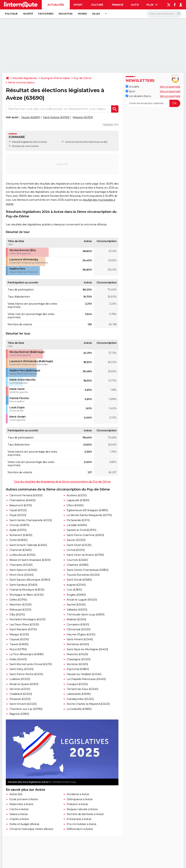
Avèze (68, 142)
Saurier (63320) (76, 540)
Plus (152, 5)
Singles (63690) (76, 595)
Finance (118, 5)
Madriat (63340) (76, 619)
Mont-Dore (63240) (21, 575)
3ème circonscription (21, 83)
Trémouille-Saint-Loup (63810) (86, 615)
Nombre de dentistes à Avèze (85, 814)
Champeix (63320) (21, 565)
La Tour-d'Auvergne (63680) (26, 654)
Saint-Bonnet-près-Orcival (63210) (31, 664)
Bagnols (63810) (19, 714)
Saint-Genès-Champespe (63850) (88, 570)
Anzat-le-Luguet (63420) (82, 600)
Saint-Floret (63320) (79, 545)
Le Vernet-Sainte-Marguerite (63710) (89, 515)
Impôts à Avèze (19, 819)
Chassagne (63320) (79, 659)
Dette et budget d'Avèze (24, 824)
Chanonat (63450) (20, 550)
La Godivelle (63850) (79, 709)
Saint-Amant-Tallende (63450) (28, 545)
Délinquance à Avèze (80, 799)
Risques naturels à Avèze (82, 809)
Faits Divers (46, 14)
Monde (82, 14)
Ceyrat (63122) (18, 510)
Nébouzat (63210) (20, 610)
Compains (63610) (78, 624)
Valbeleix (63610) (77, 610)
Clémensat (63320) (79, 629)
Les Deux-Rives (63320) (24, 624)
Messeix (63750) (83, 117)
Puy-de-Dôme (83, 78)
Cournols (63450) (77, 560)
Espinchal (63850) (78, 669)
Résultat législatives (25, 78)
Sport (78, 5)
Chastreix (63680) (78, 565)
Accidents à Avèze (78, 794)
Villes (96, 14)
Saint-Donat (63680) (79, 580)
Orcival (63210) (76, 550)
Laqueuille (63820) (78, 500)
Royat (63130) (18, 515)
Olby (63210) (17, 615)
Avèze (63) (16, 794)
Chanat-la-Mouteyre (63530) (27, 590)
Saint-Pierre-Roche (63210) (26, 674)
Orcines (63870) (19, 525)
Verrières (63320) (77, 664)
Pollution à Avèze (77, 804)
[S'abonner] (153, 103)
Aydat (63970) (18, 530)
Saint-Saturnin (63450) (23, 570)
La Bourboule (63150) (22, 555)
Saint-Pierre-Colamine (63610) (85, 535)
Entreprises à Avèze (79, 819)
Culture (97, 5)
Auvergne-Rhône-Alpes (55, 78)
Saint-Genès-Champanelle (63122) (31, 520)
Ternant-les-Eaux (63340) (82, 689)
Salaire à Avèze (19, 814)
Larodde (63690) (77, 525)
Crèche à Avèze (19, 809)
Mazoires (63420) (77, 654)
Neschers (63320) (20, 605)
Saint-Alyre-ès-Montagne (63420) (87, 649)
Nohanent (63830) (21, 535)
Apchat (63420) (76, 605)
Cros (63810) (74, 590)
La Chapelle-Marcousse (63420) (86, 679)
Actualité (132, 87)
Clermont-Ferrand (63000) (26, 495)
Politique (11, 14)
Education (66, 14)
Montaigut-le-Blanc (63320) (26, 595)
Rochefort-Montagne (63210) (27, 619)
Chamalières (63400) (22, 500)
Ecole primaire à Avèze (24, 799)
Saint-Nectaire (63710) (23, 629)
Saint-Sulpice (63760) (56, 117)
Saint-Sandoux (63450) (23, 585)
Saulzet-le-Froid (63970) (81, 530)
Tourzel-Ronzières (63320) (83, 575)
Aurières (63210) (77, 495)
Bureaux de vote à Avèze (25, 146)
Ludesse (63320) (20, 679)
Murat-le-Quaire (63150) (24, 684)
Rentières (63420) (78, 644)
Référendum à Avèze (80, 829)
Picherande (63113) (78, 520)
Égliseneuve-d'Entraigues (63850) (87, 510)
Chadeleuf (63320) (21, 694)
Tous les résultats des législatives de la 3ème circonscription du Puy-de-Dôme (62, 482)
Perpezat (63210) (20, 699)
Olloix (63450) (75, 505)
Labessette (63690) (79, 694)
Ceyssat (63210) (19, 639)
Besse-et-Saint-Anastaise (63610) (30, 560)
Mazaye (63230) (19, 634)
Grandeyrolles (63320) (80, 699)
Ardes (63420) (18, 659)
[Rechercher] (164, 14)
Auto (135, 5)
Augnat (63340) (76, 585)
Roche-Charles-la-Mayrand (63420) (88, 704)
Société (28, 14)
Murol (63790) (18, 649)
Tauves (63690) (30, 117)
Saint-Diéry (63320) (21, 669)
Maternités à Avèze (21, 804)
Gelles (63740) (18, 600)
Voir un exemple (170, 87)
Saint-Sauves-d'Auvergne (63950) (30, 580)
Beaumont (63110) (21, 505)
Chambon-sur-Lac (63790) (26, 709)
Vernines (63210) (20, 689)
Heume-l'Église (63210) (81, 634)
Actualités (56, 5)
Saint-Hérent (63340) (80, 639)
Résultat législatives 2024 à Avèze (30, 142)
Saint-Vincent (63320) (23, 704)
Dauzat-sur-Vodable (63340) (84, 674)
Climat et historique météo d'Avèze (31, 829)
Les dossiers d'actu (138, 96)
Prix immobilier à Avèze (82, 824)
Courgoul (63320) (77, 684)
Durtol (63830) (18, 540)
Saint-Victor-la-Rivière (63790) (85, 555)
